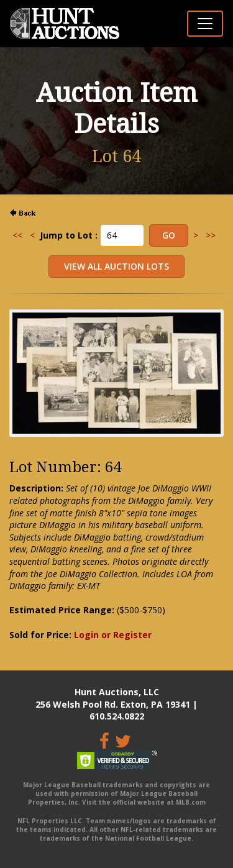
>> (211, 235)
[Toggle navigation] (205, 24)
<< (17, 235)
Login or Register (113, 635)
